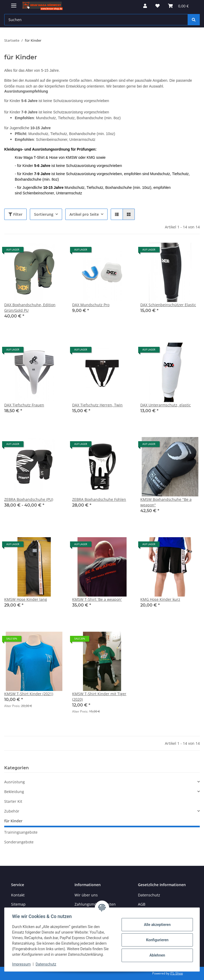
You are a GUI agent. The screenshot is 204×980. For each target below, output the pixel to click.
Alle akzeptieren (156, 925)
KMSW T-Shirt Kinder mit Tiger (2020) (99, 696)
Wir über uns (86, 895)
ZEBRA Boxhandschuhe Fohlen (99, 499)
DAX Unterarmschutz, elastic (166, 405)
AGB (142, 904)
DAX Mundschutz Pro (91, 305)
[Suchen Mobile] (96, 20)
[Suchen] (194, 20)
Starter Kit (13, 801)
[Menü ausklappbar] (14, 3)
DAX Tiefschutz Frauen (24, 405)
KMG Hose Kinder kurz (160, 599)
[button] (145, 6)
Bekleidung (14, 792)
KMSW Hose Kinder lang (26, 599)
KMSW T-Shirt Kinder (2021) (29, 694)
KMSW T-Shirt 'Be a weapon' (97, 599)
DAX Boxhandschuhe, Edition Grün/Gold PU (30, 308)
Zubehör (12, 811)
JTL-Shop (177, 973)
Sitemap (18, 904)
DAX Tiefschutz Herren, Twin (97, 405)
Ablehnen (156, 955)
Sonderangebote (19, 842)
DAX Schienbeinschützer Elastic (168, 305)
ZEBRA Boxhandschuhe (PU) (29, 499)
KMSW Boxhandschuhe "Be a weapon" (166, 502)
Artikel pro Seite (84, 214)
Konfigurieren (156, 940)
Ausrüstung (15, 782)
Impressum (22, 964)
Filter (15, 214)
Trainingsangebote (21, 832)
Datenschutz (47, 964)
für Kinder (13, 821)
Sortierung (44, 214)
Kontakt (18, 895)
